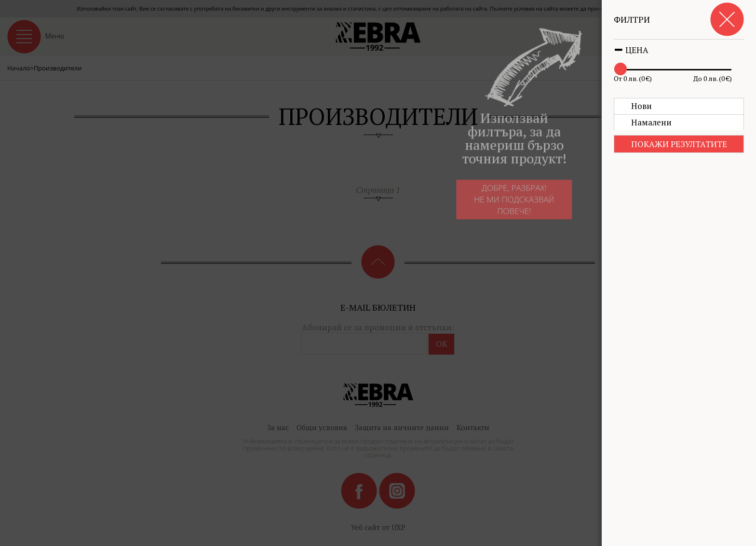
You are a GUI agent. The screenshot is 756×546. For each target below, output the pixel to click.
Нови (641, 106)
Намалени (651, 122)
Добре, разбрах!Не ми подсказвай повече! (504, 204)
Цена (631, 50)
